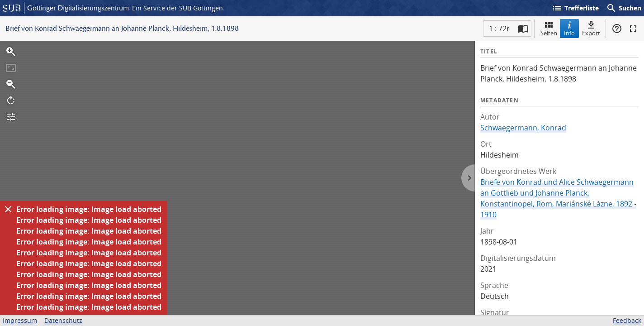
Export (591, 28)
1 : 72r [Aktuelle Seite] (499, 29)
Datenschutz (63, 320)
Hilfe (617, 29)
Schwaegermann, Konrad (523, 128)
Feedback (627, 320)
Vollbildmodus (633, 29)
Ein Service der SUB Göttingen (178, 8)
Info (569, 28)
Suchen (624, 8)
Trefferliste (575, 8)
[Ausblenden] (8, 209)
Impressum (20, 320)
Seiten (549, 28)
